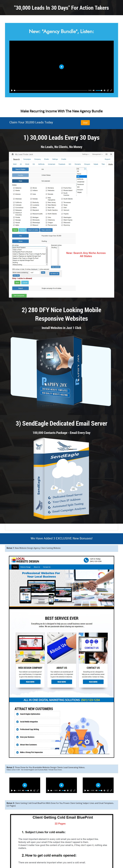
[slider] (51, 90)
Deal (85, 123)
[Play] (12, 90)
